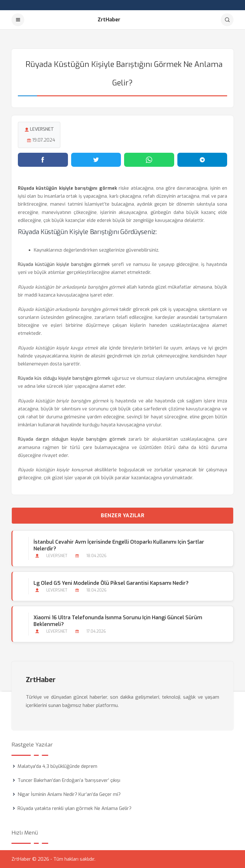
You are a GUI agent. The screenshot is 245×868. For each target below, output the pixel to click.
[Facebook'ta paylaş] (43, 160)
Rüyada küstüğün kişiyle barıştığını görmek (64, 265)
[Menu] (18, 20)
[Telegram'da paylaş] (202, 160)
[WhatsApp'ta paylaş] (149, 160)
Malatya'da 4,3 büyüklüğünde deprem (57, 766)
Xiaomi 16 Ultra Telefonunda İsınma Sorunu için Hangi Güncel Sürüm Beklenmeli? (118, 621)
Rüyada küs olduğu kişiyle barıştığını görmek (64, 378)
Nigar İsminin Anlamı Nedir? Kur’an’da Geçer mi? (69, 794)
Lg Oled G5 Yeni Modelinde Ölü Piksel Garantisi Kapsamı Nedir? (111, 583)
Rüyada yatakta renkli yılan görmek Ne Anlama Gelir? (74, 808)
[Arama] (227, 20)
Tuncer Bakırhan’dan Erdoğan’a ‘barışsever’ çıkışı (69, 780)
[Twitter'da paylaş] (96, 160)
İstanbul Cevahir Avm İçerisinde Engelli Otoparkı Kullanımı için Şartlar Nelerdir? (119, 545)
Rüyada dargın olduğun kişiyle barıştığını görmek (72, 439)
